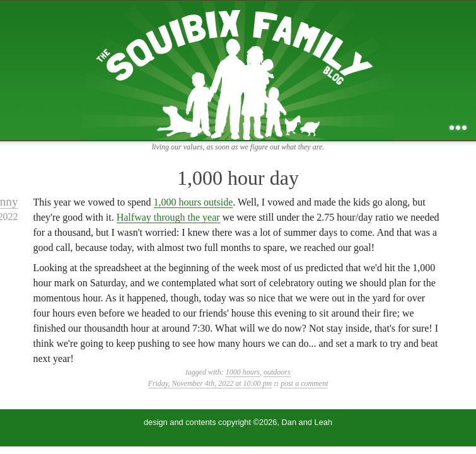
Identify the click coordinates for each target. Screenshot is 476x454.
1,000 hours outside (194, 202)
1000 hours (243, 372)
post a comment (304, 383)
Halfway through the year (168, 217)
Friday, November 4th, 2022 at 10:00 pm (210, 383)
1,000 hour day (238, 178)
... (458, 128)
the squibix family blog (238, 70)
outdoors (277, 372)
